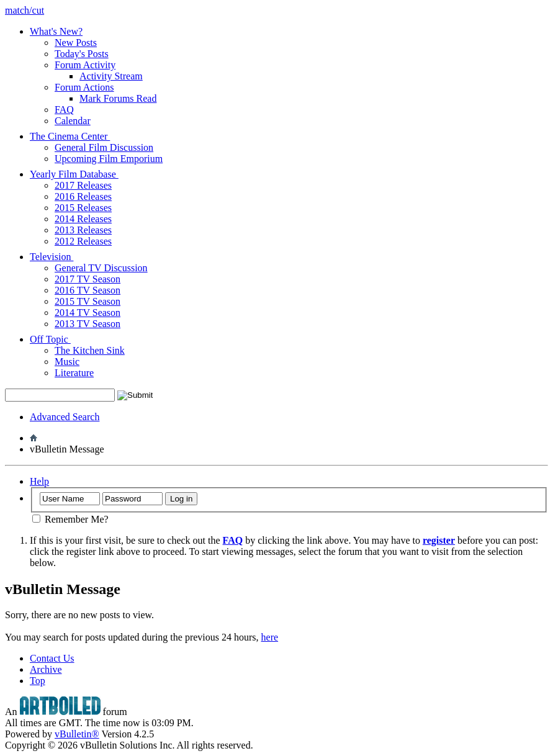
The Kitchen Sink (90, 350)
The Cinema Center (74, 136)
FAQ (64, 110)
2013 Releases (83, 230)
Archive (46, 669)
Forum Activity (85, 65)
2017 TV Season (88, 279)
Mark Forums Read (118, 98)
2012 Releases (83, 241)
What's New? (56, 31)
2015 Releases (83, 208)
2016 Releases (83, 196)
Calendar (73, 121)
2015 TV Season (88, 301)
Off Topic (55, 339)
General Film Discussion (104, 147)
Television (56, 257)
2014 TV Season (88, 313)
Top (38, 681)
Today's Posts (82, 54)
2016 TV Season (88, 290)
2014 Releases (83, 219)
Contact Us (52, 658)
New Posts (76, 43)
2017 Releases (83, 185)
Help (39, 481)
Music (67, 362)
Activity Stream (111, 76)
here (270, 637)
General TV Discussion (101, 268)
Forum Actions (84, 87)
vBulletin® (77, 734)
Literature (74, 373)
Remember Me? (70, 519)
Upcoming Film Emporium (109, 159)
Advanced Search (65, 417)
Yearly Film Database (79, 174)
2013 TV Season (88, 324)
